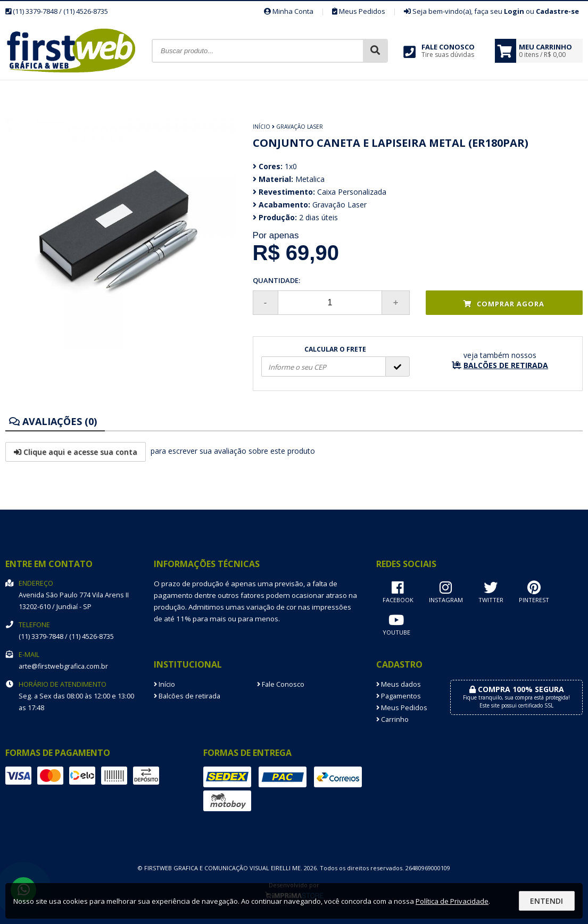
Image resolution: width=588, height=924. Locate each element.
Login (514, 11)
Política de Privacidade (452, 901)
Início (262, 127)
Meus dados (399, 684)
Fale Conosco (281, 684)
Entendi (546, 901)
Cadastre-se (557, 11)
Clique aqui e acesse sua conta (76, 452)
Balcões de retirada (187, 696)
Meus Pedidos (359, 11)
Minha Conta (289, 11)
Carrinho (392, 719)
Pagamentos (399, 696)
